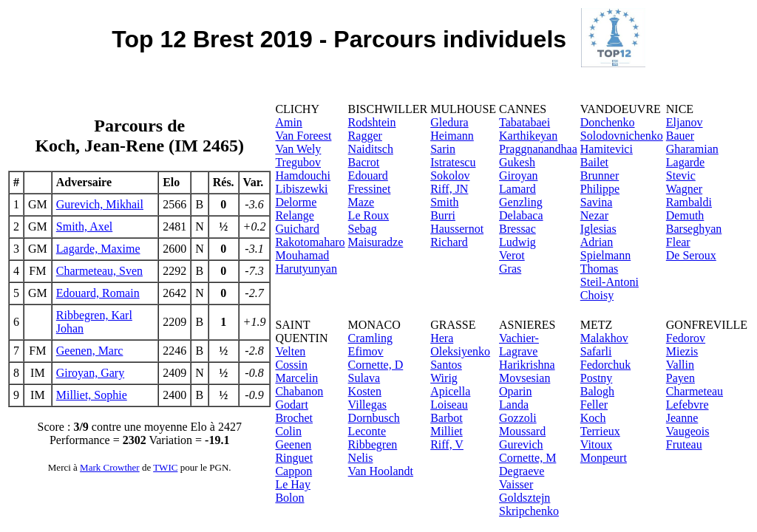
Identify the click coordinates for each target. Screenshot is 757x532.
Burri (443, 215)
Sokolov (450, 175)
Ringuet (294, 458)
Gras (510, 269)
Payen (680, 378)
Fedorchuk (605, 365)
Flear (678, 242)
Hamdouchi (303, 175)
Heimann (452, 136)
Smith (444, 202)
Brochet (294, 418)
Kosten (365, 391)
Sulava (364, 378)
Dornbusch (374, 418)
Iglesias (598, 229)
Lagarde (685, 162)
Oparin (515, 391)
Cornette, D (376, 365)
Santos (446, 365)
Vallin (680, 365)
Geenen (293, 444)
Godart (291, 405)
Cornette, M (527, 458)
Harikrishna (527, 365)
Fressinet (370, 189)
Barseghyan (694, 229)
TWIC (165, 467)
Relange (294, 215)
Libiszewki (301, 189)
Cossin (291, 365)
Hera (442, 338)
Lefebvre (688, 405)
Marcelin (296, 378)
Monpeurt (604, 458)
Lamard (517, 189)
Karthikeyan (528, 136)
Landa (514, 405)
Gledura (449, 122)
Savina (597, 202)
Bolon (289, 498)
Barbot (447, 418)
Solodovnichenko (622, 136)
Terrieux (600, 431)
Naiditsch (371, 149)
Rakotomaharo (310, 242)
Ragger (365, 136)
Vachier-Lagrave (519, 345)
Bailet (594, 162)
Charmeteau (695, 391)
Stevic (681, 175)
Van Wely (298, 149)
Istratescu (453, 162)
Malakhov (604, 338)
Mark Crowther (110, 467)
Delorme (296, 202)
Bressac (517, 229)
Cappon (293, 471)
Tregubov (298, 162)
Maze (361, 202)
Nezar (594, 215)
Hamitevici (607, 149)
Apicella (450, 391)
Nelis (361, 458)
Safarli (596, 351)
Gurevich (521, 444)
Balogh (597, 391)
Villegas (367, 405)
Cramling (370, 338)
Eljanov (685, 122)
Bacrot (364, 162)
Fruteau (684, 444)
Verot (512, 255)
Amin (288, 122)
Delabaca (521, 215)
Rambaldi (689, 202)
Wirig (444, 378)
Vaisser (516, 484)
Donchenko (608, 122)
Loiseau (449, 405)
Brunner (600, 175)
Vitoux (596, 444)
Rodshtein (372, 122)
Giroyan (518, 175)
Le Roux (369, 215)
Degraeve (522, 471)
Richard (449, 242)
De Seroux (691, 255)
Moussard (522, 431)
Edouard (368, 175)
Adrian (597, 242)
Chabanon (299, 391)
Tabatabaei (525, 122)
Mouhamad (302, 255)
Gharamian (692, 149)
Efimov (366, 351)
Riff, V (447, 444)
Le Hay (293, 484)
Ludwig (517, 242)
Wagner (684, 189)
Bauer (680, 136)
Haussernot (457, 229)
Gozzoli (518, 418)
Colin (288, 431)
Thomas (600, 269)
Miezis (682, 351)
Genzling (521, 202)
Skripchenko (529, 511)
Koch (593, 418)
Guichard (297, 229)
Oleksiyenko (460, 351)
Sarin (443, 149)
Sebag (363, 229)
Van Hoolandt (381, 471)
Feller (594, 405)
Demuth (685, 215)
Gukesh (517, 162)
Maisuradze (376, 242)
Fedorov (686, 338)
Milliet (447, 431)
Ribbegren (373, 444)
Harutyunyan (306, 269)
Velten (290, 351)
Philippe (600, 189)
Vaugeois (688, 431)
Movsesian (525, 378)
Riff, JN (449, 189)
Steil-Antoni (610, 282)
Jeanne (682, 418)
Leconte (367, 431)
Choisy (597, 295)
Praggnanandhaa (538, 149)
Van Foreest (303, 136)
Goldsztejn (525, 498)
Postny (597, 378)
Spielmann (605, 255)
